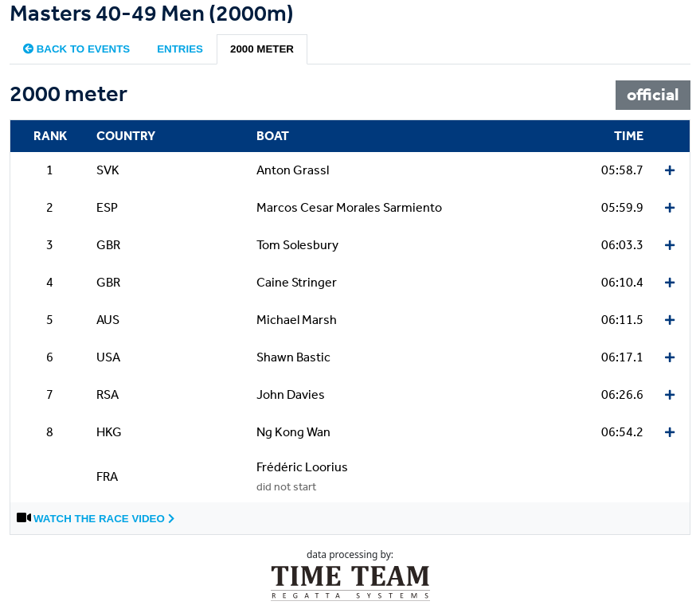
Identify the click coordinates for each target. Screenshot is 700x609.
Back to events (76, 49)
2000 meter (262, 49)
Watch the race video (104, 519)
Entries (180, 49)
